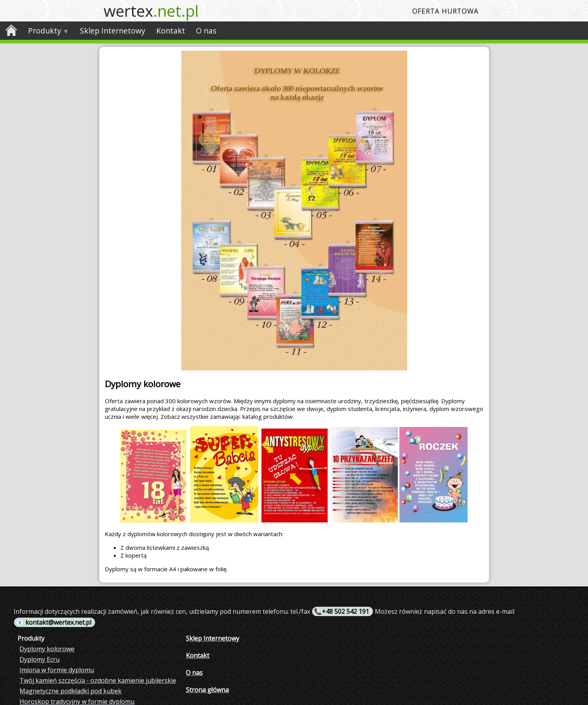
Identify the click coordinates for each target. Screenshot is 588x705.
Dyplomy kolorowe (47, 649)
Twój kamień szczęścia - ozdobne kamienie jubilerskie (98, 680)
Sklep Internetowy (113, 31)
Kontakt (171, 31)
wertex (151, 11)
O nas (206, 31)
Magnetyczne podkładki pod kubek (71, 691)
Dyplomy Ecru (40, 659)
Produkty (45, 31)
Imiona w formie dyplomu (57, 670)
